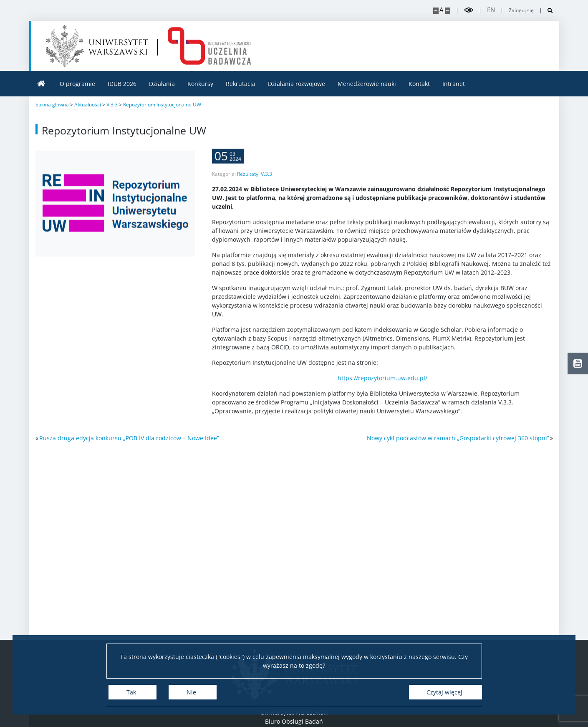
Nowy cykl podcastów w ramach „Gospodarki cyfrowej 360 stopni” (458, 438)
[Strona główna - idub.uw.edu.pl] (209, 46)
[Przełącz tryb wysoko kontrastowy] (469, 10)
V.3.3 (266, 185)
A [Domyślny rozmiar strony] (441, 10)
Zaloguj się (521, 10)
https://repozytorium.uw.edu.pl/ (382, 389)
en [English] (491, 10)
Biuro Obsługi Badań (294, 721)
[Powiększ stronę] (436, 11)
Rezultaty (248, 185)
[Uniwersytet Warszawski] (97, 46)
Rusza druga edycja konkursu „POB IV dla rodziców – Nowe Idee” (129, 438)
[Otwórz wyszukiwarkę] (547, 11)
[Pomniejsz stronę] (448, 11)
